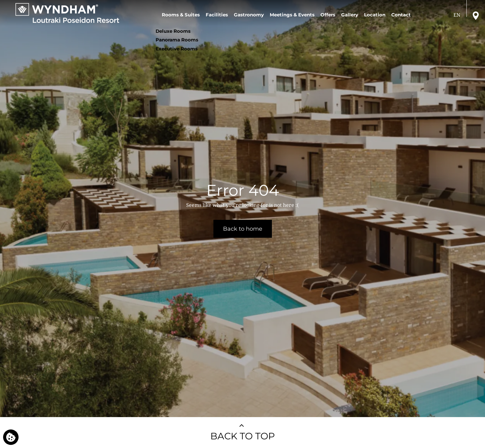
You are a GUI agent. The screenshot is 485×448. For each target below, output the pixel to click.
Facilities (217, 15)
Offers (328, 15)
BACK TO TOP (243, 436)
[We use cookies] (11, 437)
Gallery (350, 15)
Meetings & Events (292, 15)
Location (375, 15)
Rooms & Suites (181, 15)
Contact (401, 15)
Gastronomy (249, 15)
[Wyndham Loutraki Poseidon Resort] (67, 13)
